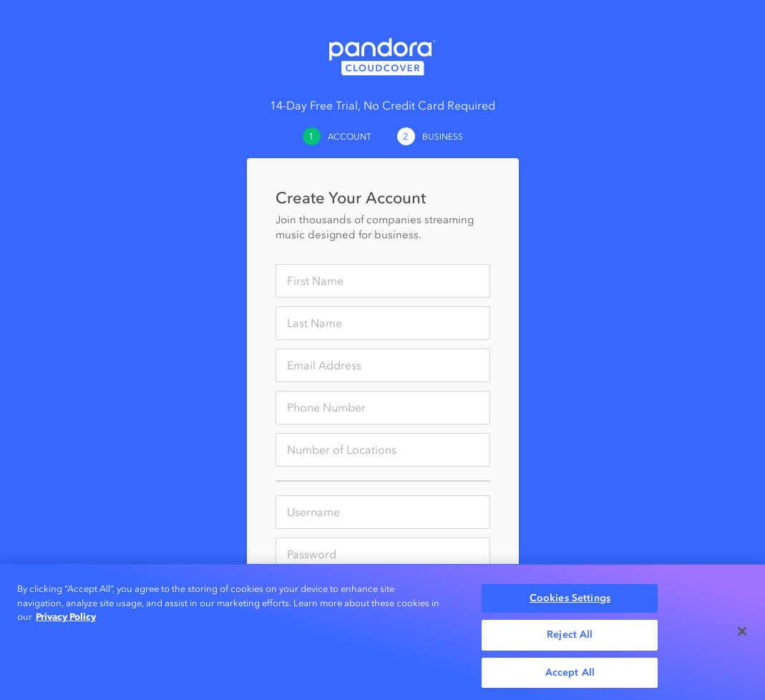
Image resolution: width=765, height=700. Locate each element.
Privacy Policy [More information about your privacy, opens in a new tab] (66, 618)
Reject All (570, 637)
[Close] (742, 633)
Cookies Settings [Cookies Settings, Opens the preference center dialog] (570, 599)
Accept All (570, 675)
